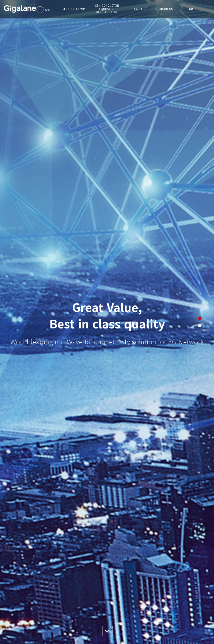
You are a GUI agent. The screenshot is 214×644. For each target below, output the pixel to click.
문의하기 (154, 620)
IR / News (155, 608)
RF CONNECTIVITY (57, 583)
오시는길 (154, 614)
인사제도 (119, 595)
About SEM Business (92, 608)
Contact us (50, 614)
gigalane (10, 639)
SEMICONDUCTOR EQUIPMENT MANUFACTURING (95, 585)
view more (18, 354)
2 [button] (200, 104)
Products (49, 602)
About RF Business (56, 608)
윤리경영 (154, 602)
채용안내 (119, 602)
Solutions (49, 595)
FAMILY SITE (197, 639)
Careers (121, 581)
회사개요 (154, 595)
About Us (157, 581)
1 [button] (200, 97)
